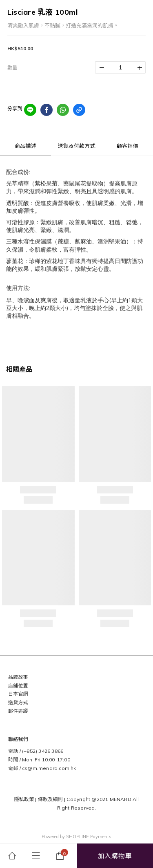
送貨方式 (18, 702)
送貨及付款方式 (76, 146)
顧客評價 (127, 146)
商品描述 (25, 146)
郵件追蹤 (18, 711)
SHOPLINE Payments (89, 837)
